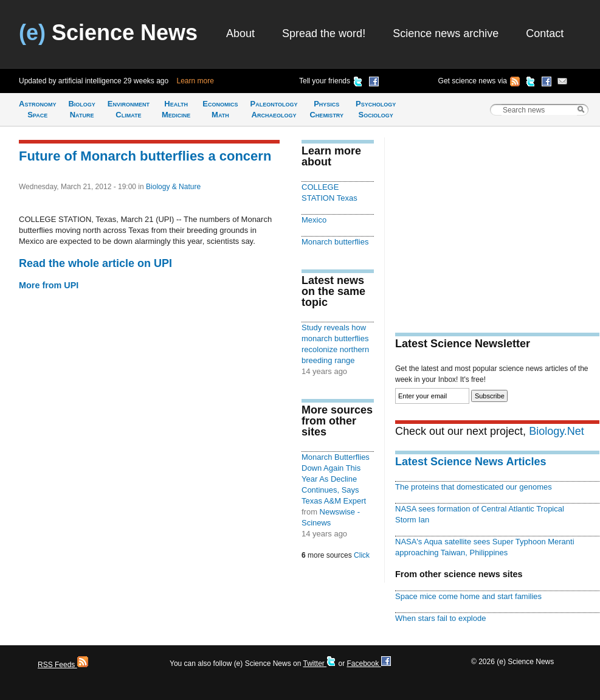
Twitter (319, 664)
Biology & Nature (173, 187)
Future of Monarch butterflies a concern (145, 156)
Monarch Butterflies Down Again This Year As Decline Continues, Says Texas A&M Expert (336, 479)
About (240, 33)
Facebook (368, 664)
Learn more (195, 81)
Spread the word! (324, 33)
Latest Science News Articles (471, 462)
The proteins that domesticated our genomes (474, 487)
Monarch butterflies (335, 242)
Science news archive (446, 33)
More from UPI (49, 285)
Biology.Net (557, 431)
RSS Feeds (63, 665)
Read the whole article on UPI (95, 263)
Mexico (314, 220)
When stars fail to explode (440, 618)
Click (362, 555)
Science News (108, 33)
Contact (545, 33)
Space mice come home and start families (468, 596)
